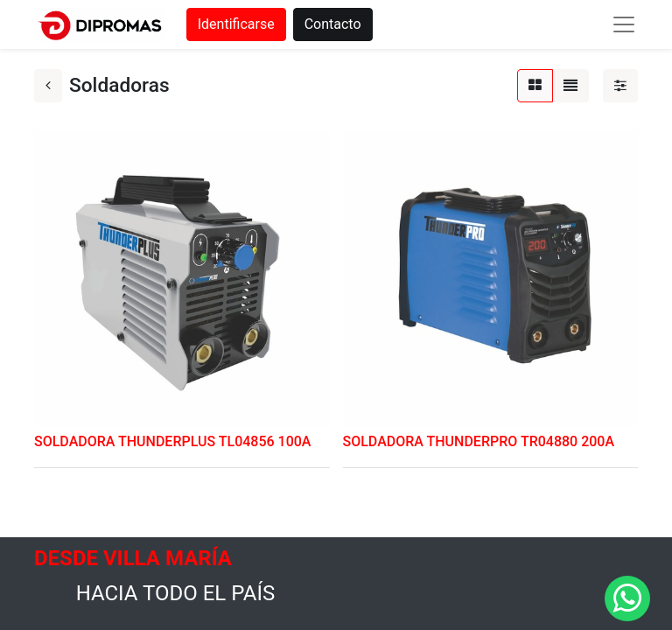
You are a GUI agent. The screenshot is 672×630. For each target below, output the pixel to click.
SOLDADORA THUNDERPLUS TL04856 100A (172, 441)
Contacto (333, 24)
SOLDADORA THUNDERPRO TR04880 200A (479, 441)
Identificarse (236, 24)
